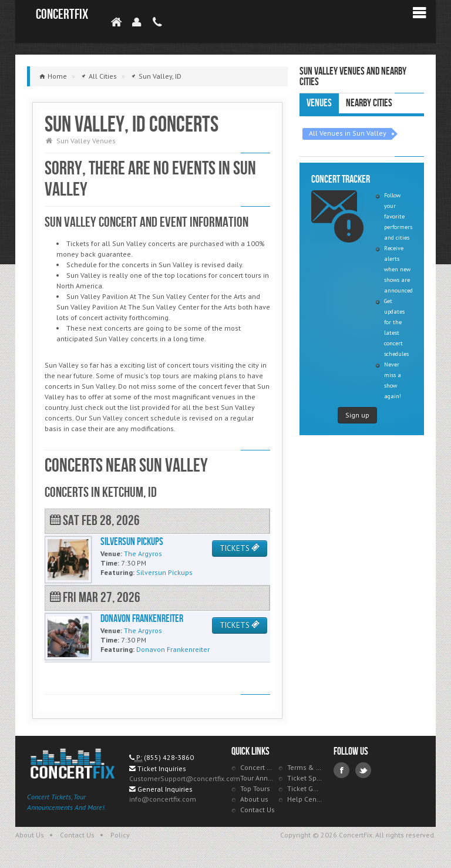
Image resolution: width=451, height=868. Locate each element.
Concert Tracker (258, 767)
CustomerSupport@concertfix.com (185, 778)
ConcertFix (62, 14)
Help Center (305, 799)
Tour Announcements (258, 778)
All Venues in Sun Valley (348, 133)
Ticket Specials (305, 778)
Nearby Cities (369, 103)
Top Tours (255, 788)
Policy (120, 835)
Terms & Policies (305, 767)
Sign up (357, 415)
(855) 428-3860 (169, 757)
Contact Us (258, 810)
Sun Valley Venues (86, 141)
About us (254, 799)
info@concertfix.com (163, 799)
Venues (319, 103)
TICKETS (240, 548)
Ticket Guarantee (305, 788)
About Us (30, 835)
